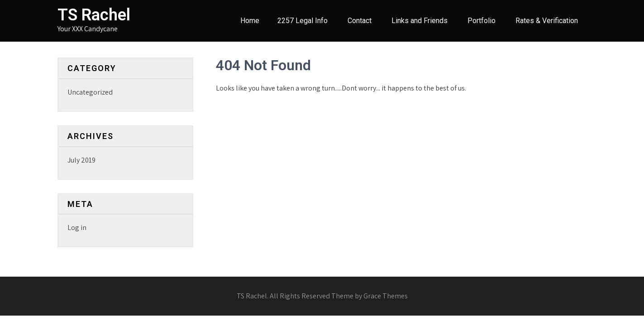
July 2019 (81, 160)
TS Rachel (94, 15)
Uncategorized (90, 92)
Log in (77, 228)
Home (250, 21)
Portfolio (482, 21)
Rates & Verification (547, 21)
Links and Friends (420, 21)
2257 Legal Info (303, 21)
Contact (360, 21)
